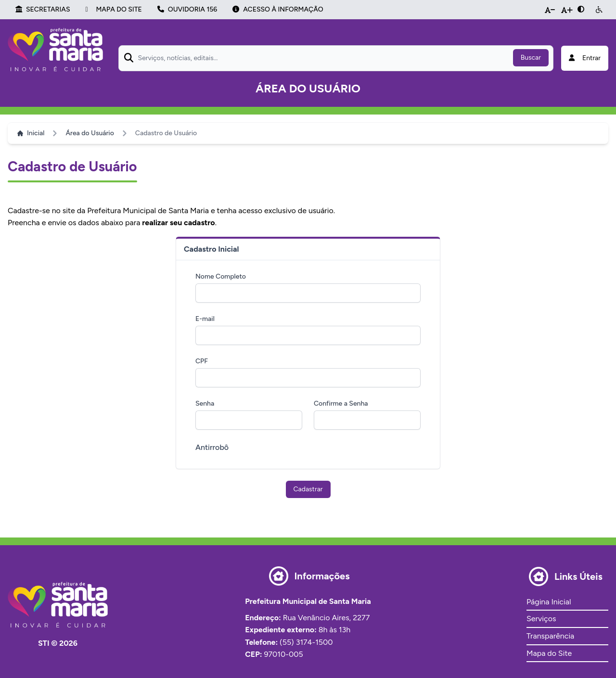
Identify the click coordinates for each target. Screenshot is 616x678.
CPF (202, 361)
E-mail (205, 319)
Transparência (550, 636)
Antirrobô (212, 447)
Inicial (31, 133)
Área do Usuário (90, 133)
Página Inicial (549, 602)
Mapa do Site (549, 653)
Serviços (541, 619)
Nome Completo (221, 276)
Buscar (531, 58)
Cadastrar (308, 489)
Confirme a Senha (341, 403)
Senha (205, 403)
